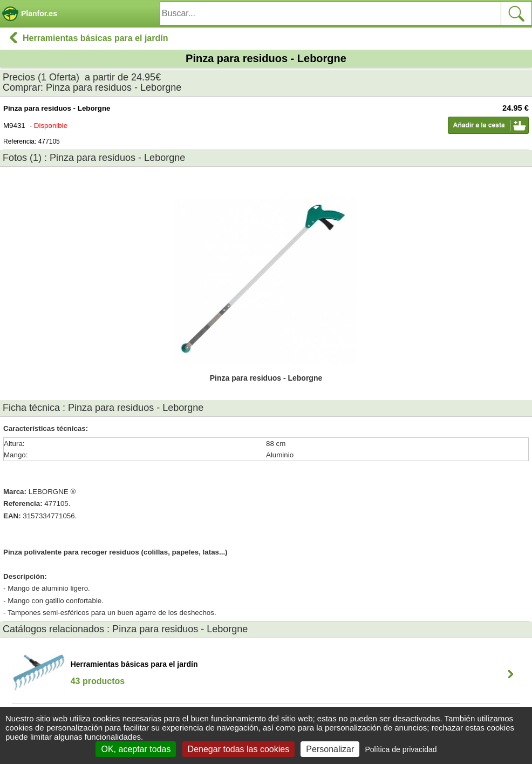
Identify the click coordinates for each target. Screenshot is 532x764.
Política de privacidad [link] (401, 749)
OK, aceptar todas (136, 749)
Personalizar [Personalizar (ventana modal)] (330, 749)
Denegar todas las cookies (239, 749)
